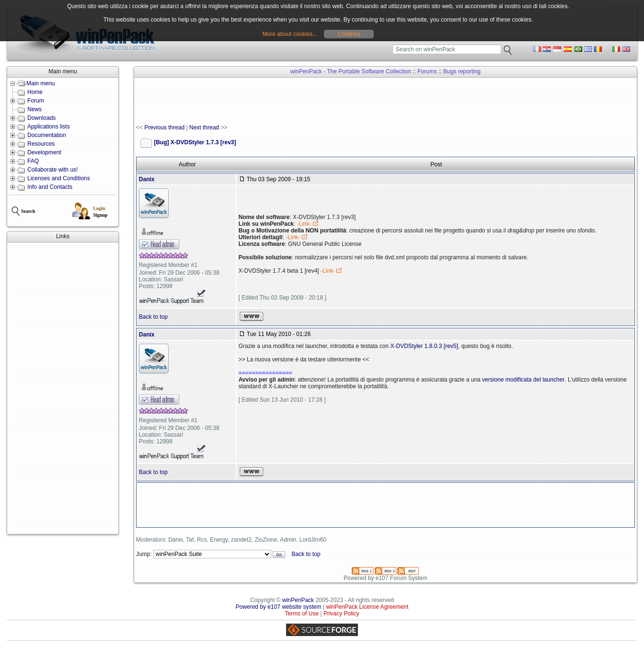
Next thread (204, 127)
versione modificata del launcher (523, 380)
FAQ (33, 161)
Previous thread (164, 127)
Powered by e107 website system (279, 607)
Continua (349, 34)
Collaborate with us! (52, 170)
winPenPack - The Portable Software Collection (351, 71)
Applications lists (49, 127)
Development (44, 152)
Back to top (153, 317)
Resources (41, 144)
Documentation (47, 135)
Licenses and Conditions (59, 178)
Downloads (41, 118)
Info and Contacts (50, 187)
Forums (427, 71)
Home (35, 92)
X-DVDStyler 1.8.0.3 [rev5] (424, 346)
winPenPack (298, 600)
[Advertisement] (63, 388)
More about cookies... (290, 34)
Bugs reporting (462, 71)
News (34, 109)
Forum (36, 101)
